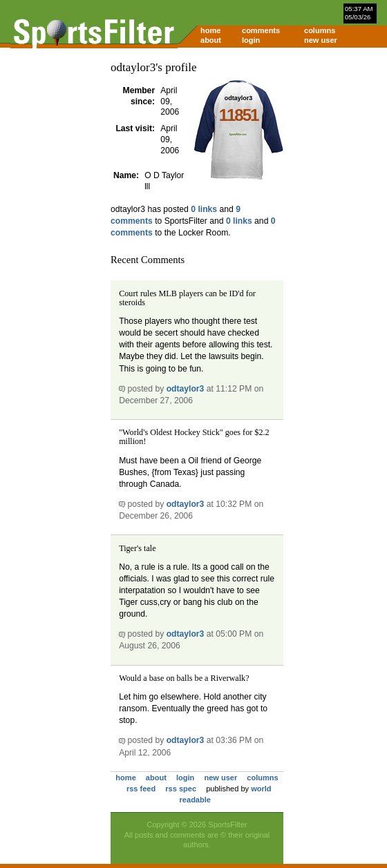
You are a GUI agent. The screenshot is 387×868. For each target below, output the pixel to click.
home (210, 30)
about (211, 40)
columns (320, 30)
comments (261, 30)
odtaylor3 (186, 389)
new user (321, 40)
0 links (204, 209)
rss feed (141, 789)
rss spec (181, 789)
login (251, 40)
